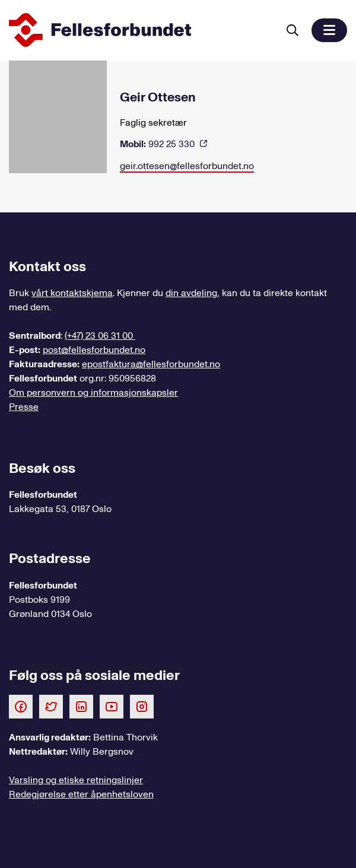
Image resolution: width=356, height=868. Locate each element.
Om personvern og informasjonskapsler (93, 393)
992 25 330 (158, 144)
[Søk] (293, 30)
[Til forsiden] (141, 30)
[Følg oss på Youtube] (112, 706)
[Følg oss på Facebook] (21, 706)
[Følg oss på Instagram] (142, 706)
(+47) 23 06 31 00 (100, 336)
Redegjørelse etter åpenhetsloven (81, 794)
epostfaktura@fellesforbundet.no (151, 364)
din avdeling (191, 293)
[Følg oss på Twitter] (51, 706)
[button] (329, 30)
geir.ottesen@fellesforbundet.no (187, 166)
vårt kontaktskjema (72, 293)
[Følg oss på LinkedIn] (81, 706)
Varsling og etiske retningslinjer (76, 780)
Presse (24, 407)
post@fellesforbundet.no (94, 350)
